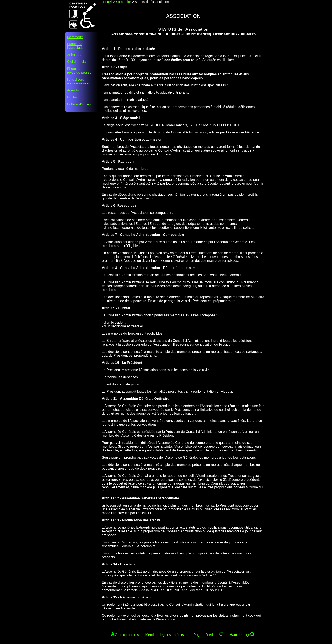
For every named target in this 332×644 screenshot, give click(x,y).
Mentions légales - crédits (165, 635)
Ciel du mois (76, 62)
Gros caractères (127, 635)
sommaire (124, 2)
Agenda (73, 90)
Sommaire (75, 37)
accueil (107, 2)
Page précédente (206, 635)
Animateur (75, 55)
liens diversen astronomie (78, 81)
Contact (73, 97)
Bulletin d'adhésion (81, 104)
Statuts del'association (76, 46)
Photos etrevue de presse (79, 71)
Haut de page (240, 635)
